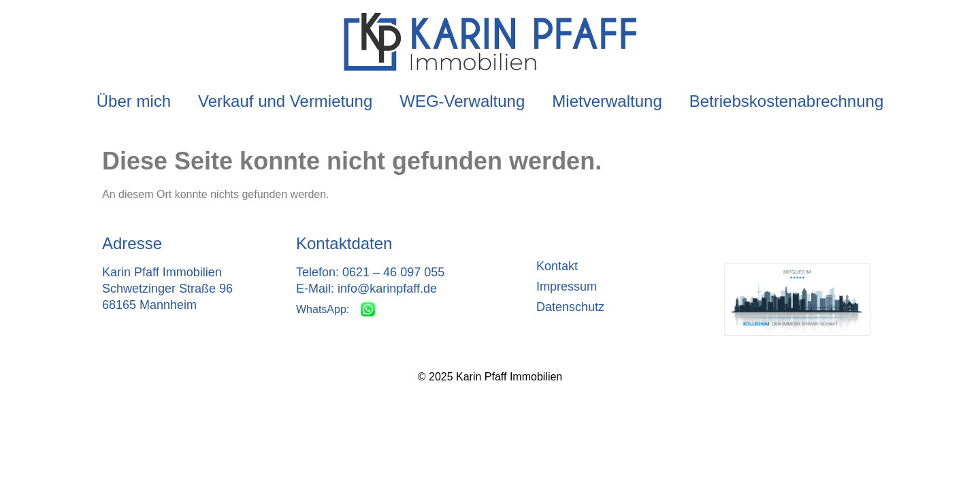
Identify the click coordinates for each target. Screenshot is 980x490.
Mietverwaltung (607, 101)
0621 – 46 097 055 (393, 272)
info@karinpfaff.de (387, 289)
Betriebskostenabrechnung (787, 101)
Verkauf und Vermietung (285, 101)
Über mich (134, 101)
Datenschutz (570, 307)
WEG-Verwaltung (462, 101)
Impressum (567, 287)
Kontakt (557, 266)
